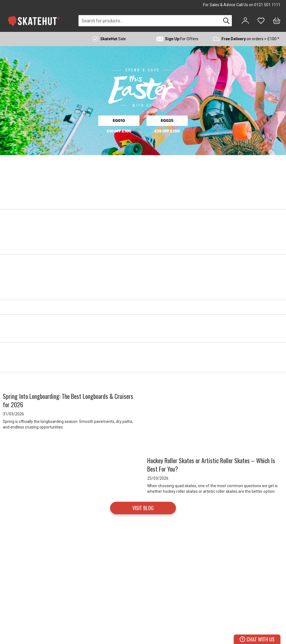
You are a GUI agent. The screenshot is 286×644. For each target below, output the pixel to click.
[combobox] (150, 21)
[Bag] (277, 21)
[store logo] (34, 21)
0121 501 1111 (267, 5)
